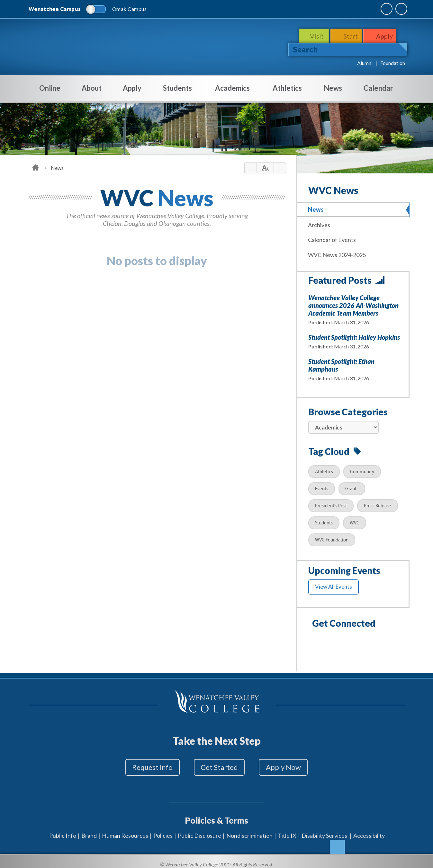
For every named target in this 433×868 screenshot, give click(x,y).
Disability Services (324, 829)
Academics (232, 88)
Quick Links (388, 9)
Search (305, 49)
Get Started (219, 766)
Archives (321, 224)
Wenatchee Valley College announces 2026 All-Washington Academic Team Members (353, 303)
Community (362, 470)
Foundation (393, 63)
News (333, 88)
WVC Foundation (332, 538)
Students (177, 92)
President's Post (331, 504)
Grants (352, 487)
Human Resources (125, 829)
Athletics (287, 88)
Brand (89, 829)
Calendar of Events (334, 239)
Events (322, 487)
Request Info (145, 766)
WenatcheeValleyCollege (90, 44)
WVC (355, 521)
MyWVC (335, 9)
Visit (316, 36)
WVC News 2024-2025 (339, 253)
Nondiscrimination (249, 829)
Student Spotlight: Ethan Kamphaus (341, 363)
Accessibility (369, 829)
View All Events (334, 585)
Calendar (378, 88)
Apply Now (291, 766)
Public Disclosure (199, 829)
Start (351, 36)
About (92, 92)
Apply (387, 36)
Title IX (287, 829)
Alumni (365, 63)
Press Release (378, 504)
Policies (163, 829)
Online (50, 92)
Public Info (63, 829)
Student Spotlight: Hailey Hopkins (354, 335)
